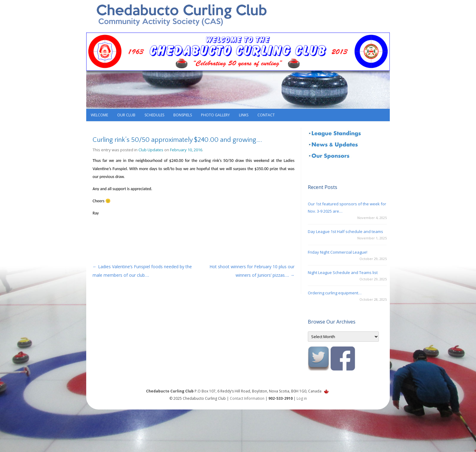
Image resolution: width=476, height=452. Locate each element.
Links (244, 115)
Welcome (99, 115)
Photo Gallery (215, 115)
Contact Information (247, 398)
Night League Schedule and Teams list (343, 272)
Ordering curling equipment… (335, 293)
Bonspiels (183, 115)
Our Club (126, 115)
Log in (302, 398)
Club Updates (151, 150)
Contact (266, 115)
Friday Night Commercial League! (338, 252)
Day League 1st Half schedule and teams (345, 231)
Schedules (154, 115)
